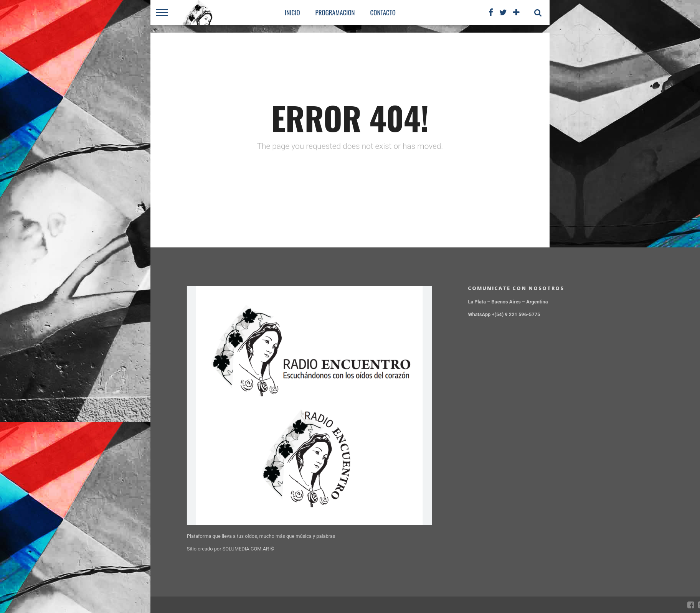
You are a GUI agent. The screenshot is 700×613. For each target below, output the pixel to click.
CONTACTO (383, 12)
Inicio (292, 12)
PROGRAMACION (335, 12)
